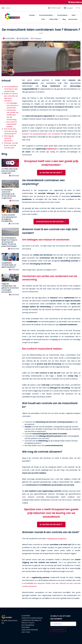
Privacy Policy (28, 623)
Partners (26, 627)
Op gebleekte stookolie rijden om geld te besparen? (9, 265)
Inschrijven (58, 630)
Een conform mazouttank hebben (12, 124)
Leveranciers (73, 19)
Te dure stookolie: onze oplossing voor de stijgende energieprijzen (9, 218)
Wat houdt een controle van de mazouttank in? (10, 131)
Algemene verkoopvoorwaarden (32, 617)
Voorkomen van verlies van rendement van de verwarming (13, 115)
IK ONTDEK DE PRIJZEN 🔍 (51, 173)
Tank (43, 19)
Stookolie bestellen (46, 15)
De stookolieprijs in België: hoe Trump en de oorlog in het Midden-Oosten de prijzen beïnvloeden (9, 242)
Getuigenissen (28, 625)
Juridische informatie (31, 620)
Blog (64, 19)
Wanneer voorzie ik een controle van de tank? (11, 145)
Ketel (73, 15)
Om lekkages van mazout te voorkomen (12, 105)
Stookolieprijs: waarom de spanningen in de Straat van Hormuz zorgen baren (9, 194)
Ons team (26, 632)
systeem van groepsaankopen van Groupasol (41, 134)
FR (77, 8)
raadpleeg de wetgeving (56, 539)
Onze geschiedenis (30, 630)
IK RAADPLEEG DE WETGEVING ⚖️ (51, 222)
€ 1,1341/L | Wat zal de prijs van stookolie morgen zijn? (10, 171)
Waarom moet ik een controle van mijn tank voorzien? (11, 97)
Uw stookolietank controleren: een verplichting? (11, 89)
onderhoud (51, 149)
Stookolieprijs (62, 15)
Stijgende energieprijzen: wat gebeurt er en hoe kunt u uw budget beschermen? (10, 288)
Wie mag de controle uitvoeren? (9, 138)
